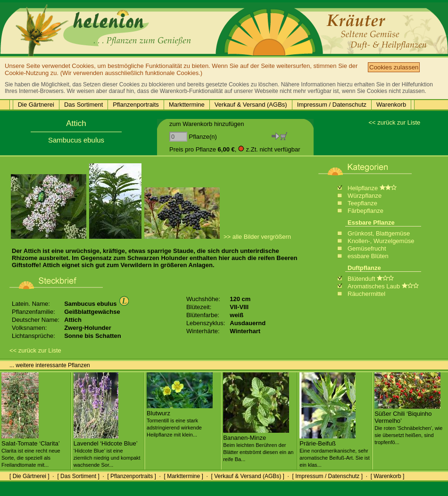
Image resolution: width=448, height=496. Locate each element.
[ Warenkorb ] (388, 476)
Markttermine (187, 105)
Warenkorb (391, 105)
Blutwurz (180, 420)
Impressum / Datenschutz (332, 105)
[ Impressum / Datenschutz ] (328, 476)
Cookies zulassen (394, 67)
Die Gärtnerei (36, 105)
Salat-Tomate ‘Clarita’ (31, 450)
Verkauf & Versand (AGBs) (251, 105)
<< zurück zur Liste (394, 122)
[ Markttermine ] (183, 476)
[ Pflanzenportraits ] (131, 476)
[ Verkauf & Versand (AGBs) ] (248, 476)
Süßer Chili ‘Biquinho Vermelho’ (408, 424)
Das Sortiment (83, 105)
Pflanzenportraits (136, 105)
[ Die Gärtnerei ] (29, 476)
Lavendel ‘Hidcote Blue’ (107, 450)
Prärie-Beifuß (335, 450)
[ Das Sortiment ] (78, 476)
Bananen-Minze (258, 445)
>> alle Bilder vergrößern (257, 237)
